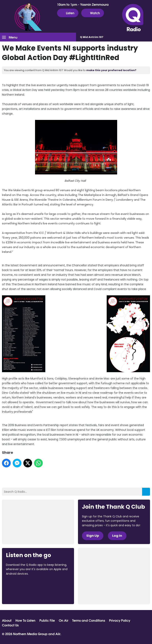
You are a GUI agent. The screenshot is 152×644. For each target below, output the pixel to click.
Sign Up (93, 536)
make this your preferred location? (111, 70)
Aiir (58, 634)
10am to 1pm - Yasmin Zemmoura (83, 4)
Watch (93, 13)
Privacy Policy (120, 620)
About (7, 620)
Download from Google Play (21, 594)
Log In (117, 536)
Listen (68, 13)
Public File (47, 620)
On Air (64, 620)
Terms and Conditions (89, 620)
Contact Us (10, 625)
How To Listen (25, 620)
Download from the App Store (21, 584)
